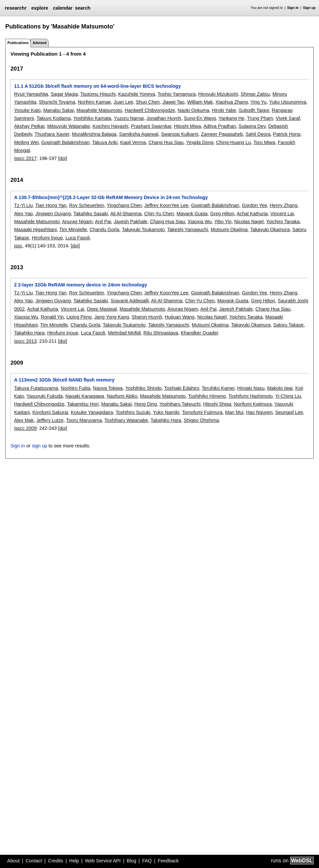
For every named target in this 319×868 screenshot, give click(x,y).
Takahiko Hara (29, 333)
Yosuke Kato (27, 110)
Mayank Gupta (192, 214)
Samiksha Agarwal (139, 134)
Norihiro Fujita (76, 388)
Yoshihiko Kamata (92, 118)
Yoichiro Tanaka (283, 222)
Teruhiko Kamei (218, 388)
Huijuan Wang (180, 317)
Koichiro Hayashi (111, 126)
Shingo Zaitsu (255, 94)
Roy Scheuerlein (87, 205)
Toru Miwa (264, 142)
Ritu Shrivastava (161, 333)
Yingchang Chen (124, 205)
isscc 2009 (25, 428)
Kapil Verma (133, 142)
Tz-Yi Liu (23, 205)
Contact (34, 861)
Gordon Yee (254, 205)
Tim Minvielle (73, 230)
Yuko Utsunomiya (288, 102)
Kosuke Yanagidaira (92, 412)
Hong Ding (145, 404)
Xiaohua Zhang (232, 102)
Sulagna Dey (252, 126)
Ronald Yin (52, 317)
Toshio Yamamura (177, 94)
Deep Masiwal (102, 309)
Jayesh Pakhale (131, 222)
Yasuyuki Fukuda (45, 396)
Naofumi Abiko (122, 396)
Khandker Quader (200, 333)
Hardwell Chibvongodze (150, 110)
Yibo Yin (223, 222)
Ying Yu (259, 102)
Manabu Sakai (59, 110)
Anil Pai (103, 222)
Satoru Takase (289, 325)
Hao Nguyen (259, 412)
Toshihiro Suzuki (133, 412)
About (14, 861)
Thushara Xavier (52, 134)
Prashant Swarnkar (151, 126)
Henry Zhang (283, 205)
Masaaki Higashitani (35, 230)
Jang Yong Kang (112, 317)
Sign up (309, 8)
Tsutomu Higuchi (98, 94)
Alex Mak (24, 420)
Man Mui (234, 412)
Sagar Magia (64, 94)
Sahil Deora (258, 134)
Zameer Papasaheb (222, 134)
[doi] (62, 158)
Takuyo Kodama (53, 118)
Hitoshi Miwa (187, 126)
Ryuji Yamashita (31, 94)
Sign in (293, 8)
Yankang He (232, 118)
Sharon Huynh (147, 317)
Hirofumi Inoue (47, 238)
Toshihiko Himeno (207, 396)
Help (74, 861)
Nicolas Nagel (249, 222)
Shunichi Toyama (57, 102)
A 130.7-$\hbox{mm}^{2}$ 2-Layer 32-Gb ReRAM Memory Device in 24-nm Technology (111, 197)
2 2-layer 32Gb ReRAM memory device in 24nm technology (80, 285)
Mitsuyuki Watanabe (68, 126)
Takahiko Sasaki (91, 214)
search (82, 8)
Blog (131, 861)
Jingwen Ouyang (53, 214)
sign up (39, 446)
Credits (56, 861)
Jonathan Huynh (164, 118)
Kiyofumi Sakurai (50, 412)
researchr (16, 8)
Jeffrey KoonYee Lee (166, 205)
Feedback (168, 861)
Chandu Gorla (104, 230)
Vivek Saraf (288, 118)
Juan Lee (123, 102)
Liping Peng (79, 317)
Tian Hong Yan (51, 205)
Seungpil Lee (289, 412)
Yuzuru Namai (129, 118)
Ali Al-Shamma (126, 214)
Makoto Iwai (280, 388)
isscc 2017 (25, 158)
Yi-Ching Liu (288, 396)
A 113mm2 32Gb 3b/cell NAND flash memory (64, 380)
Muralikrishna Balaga (94, 134)
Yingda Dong (200, 142)
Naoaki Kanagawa (85, 396)
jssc (18, 246)
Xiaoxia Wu (200, 222)
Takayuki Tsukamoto (143, 230)
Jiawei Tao (173, 102)
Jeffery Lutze (50, 420)
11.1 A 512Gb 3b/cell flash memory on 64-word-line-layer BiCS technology (97, 86)
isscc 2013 (25, 341)
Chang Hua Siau (166, 142)
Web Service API (103, 861)
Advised (39, 43)
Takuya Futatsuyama (36, 388)
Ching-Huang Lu (233, 142)
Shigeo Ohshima (201, 420)
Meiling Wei (26, 142)
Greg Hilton (222, 214)
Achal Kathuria (252, 214)
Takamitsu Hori (83, 404)
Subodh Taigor (254, 110)
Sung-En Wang (200, 118)
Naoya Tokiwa (108, 388)
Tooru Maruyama (84, 420)
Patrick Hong (287, 134)
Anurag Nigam (77, 222)
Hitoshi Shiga (217, 404)
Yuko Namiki (166, 412)
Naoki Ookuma (193, 110)
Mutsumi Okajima (229, 230)
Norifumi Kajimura (253, 404)
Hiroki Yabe (224, 110)
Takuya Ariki (105, 142)
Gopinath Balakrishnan (66, 142)
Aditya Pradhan (220, 126)
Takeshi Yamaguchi (188, 230)
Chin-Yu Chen (159, 214)
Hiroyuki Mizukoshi (218, 94)
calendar (63, 8)
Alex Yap (23, 214)
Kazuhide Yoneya (137, 94)
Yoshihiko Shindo (143, 388)
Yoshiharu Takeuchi (180, 404)
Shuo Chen (148, 102)
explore (40, 8)
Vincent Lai (282, 214)
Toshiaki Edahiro (182, 388)
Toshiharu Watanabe (126, 420)
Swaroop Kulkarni (180, 134)
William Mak (200, 102)
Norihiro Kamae (94, 102)
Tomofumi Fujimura (202, 412)
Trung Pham (260, 118)
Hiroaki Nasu (251, 388)
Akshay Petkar (29, 126)
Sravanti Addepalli (130, 301)
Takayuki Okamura (270, 230)
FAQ (147, 861)
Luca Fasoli (78, 238)
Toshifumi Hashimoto (250, 396)
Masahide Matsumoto (99, 110)
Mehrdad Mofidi (124, 333)
